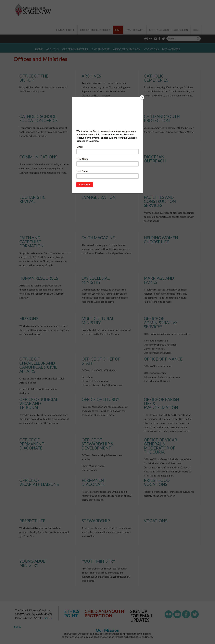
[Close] (142, 97)
